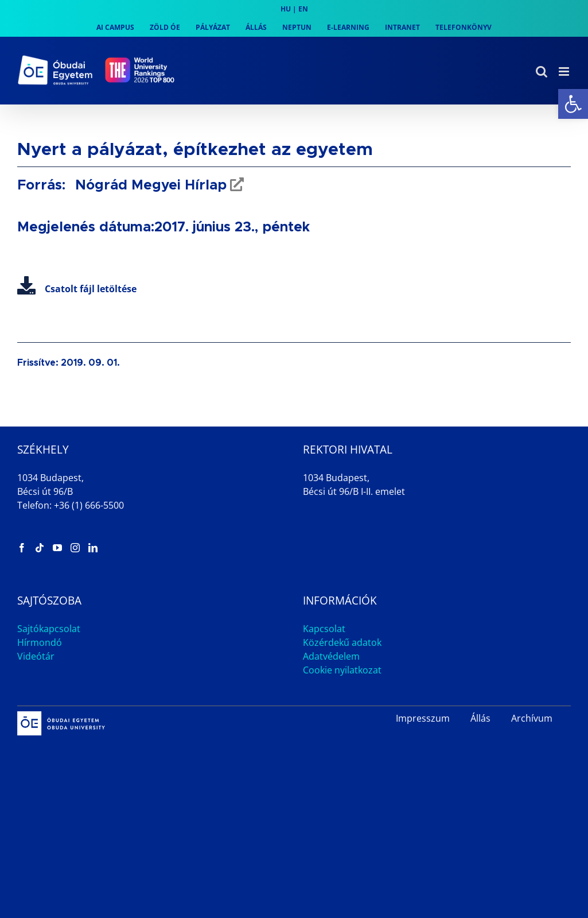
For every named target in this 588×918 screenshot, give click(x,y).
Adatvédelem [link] (331, 656)
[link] (573, 104)
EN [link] (303, 9)
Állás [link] (480, 718)
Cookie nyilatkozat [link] (342, 670)
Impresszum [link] (423, 718)
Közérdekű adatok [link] (342, 642)
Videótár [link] (36, 656)
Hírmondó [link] (40, 642)
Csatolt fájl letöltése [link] (77, 289)
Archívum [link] (532, 718)
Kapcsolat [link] (324, 629)
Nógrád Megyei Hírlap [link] (149, 185)
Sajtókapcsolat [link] (49, 629)
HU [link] (286, 9)
